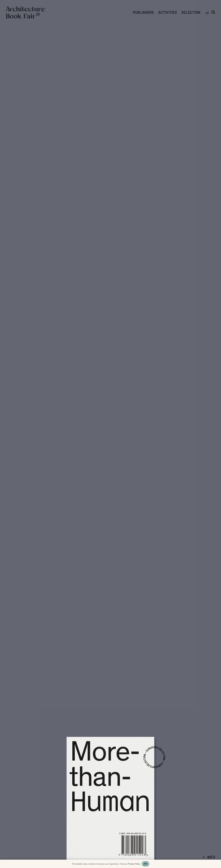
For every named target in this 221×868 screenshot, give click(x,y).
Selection (191, 12)
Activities (168, 12)
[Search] (213, 12)
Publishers (143, 12)
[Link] (25, 12)
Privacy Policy (134, 864)
